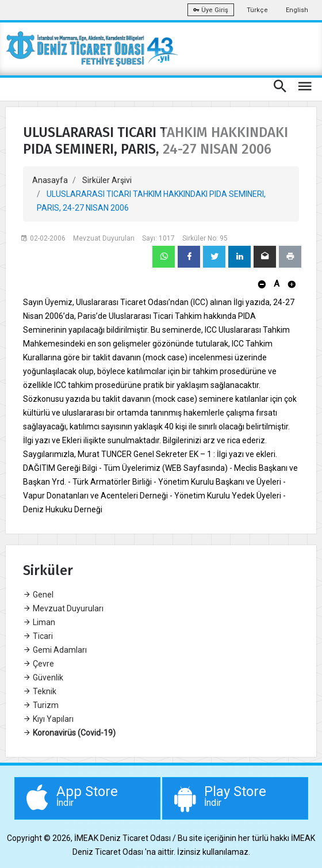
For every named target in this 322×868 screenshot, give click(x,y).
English (297, 10)
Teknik (40, 691)
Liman (39, 622)
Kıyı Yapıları (48, 719)
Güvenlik (43, 677)
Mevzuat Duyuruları (63, 608)
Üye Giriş (211, 10)
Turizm (41, 705)
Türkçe (257, 10)
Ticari (38, 636)
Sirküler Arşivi (107, 180)
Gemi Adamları (55, 650)
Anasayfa (50, 180)
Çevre (39, 664)
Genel (38, 595)
